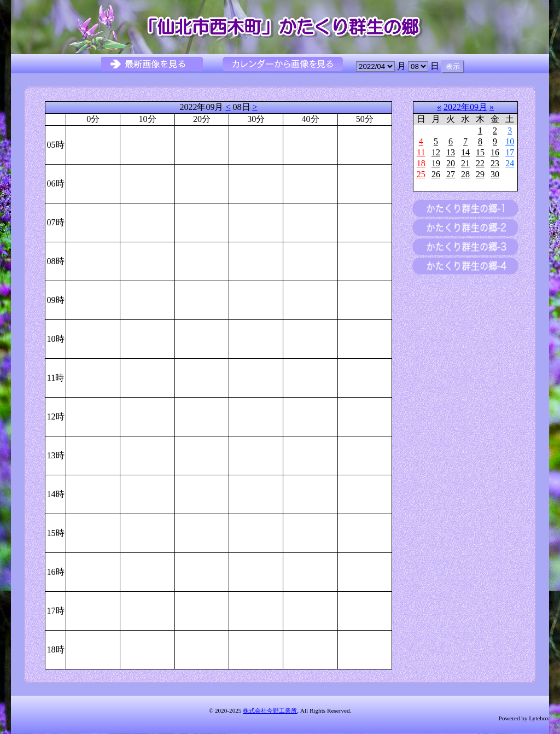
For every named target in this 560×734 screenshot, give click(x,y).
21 (465, 163)
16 (495, 152)
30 (495, 174)
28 (465, 174)
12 (436, 152)
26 (436, 174)
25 (421, 174)
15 (480, 152)
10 (510, 141)
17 (510, 152)
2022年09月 (465, 107)
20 (451, 163)
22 (480, 163)
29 (480, 174)
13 (451, 152)
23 (495, 163)
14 (465, 152)
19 (436, 163)
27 (451, 174)
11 (421, 152)
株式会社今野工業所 (270, 710)
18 (421, 163)
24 (510, 163)
